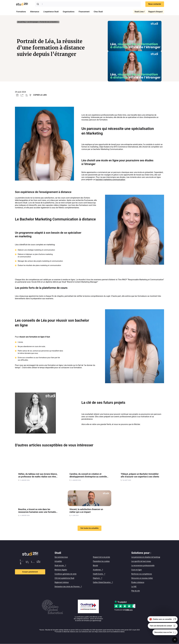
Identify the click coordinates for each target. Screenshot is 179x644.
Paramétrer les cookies (101, 561)
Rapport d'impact (156, 12)
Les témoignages (33, 22)
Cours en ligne (137, 570)
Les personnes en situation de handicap (146, 557)
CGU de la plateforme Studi (64, 578)
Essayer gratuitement (30, 572)
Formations (21, 12)
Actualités (58, 561)
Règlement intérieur (62, 582)
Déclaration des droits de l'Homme (67, 587)
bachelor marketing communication (110, 180)
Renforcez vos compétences (142, 574)
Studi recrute (59, 565)
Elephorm (96, 578)
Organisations (69, 12)
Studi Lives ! (140, 12)
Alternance (35, 12)
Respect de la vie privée (101, 557)
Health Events (98, 574)
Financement (84, 12)
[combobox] (88, 4)
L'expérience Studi (51, 12)
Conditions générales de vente (65, 574)
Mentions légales (61, 570)
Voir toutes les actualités (90, 528)
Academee (97, 570)
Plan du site (136, 591)
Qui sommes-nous (61, 557)
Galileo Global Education (102, 582)
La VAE (134, 587)
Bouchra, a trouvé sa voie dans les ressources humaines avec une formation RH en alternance (38, 512)
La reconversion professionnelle (143, 565)
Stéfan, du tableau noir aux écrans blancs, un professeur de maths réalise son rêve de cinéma (38, 477)
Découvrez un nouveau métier (142, 578)
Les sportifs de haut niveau (141, 561)
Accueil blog (22, 22)
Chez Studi (98, 12)
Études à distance (138, 582)
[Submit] (38, 4)
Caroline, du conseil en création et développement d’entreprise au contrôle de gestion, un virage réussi (88, 477)
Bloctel (95, 565)
